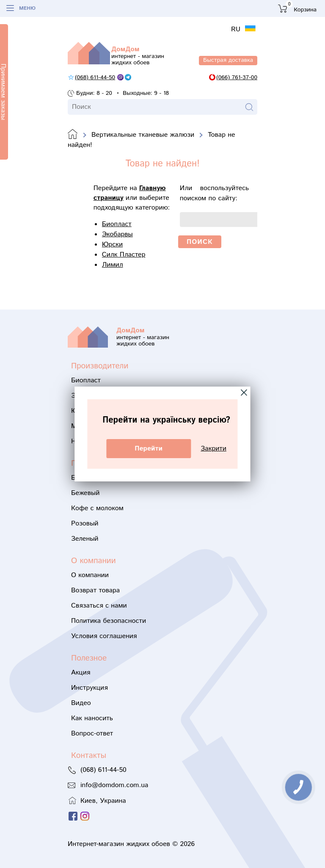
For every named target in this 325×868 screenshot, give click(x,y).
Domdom (73, 135)
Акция (81, 673)
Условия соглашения (104, 636)
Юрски (112, 245)
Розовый (85, 524)
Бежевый (85, 493)
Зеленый (85, 539)
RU (237, 29)
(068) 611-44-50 (95, 77)
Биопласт (117, 224)
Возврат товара (95, 590)
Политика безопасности (109, 621)
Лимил (113, 265)
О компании (90, 575)
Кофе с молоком (97, 508)
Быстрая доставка (228, 60)
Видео (81, 703)
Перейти (149, 449)
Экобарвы (117, 234)
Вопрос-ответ (92, 734)
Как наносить (92, 718)
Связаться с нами (99, 606)
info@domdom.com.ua (114, 785)
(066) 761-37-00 (237, 77)
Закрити (213, 449)
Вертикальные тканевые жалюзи (143, 135)
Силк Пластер (124, 255)
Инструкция (90, 688)
